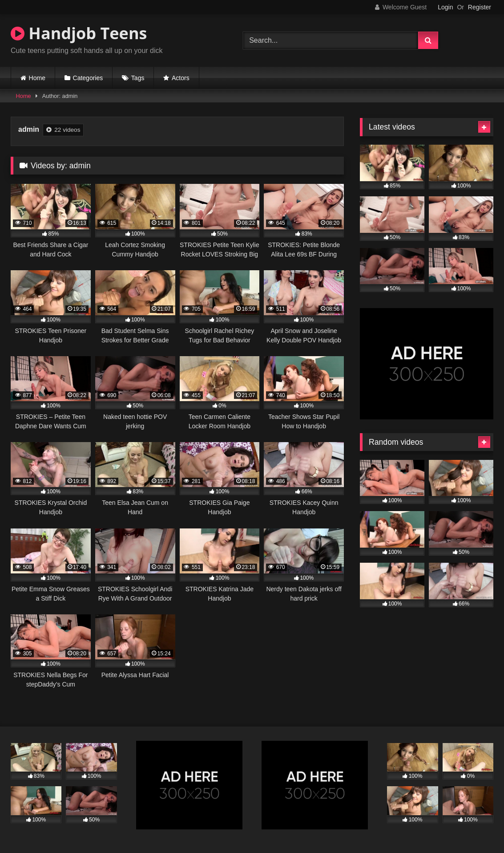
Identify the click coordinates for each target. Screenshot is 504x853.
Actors (181, 78)
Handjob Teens (79, 33)
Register (480, 7)
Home (37, 78)
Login (445, 7)
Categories (88, 78)
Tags (138, 78)
